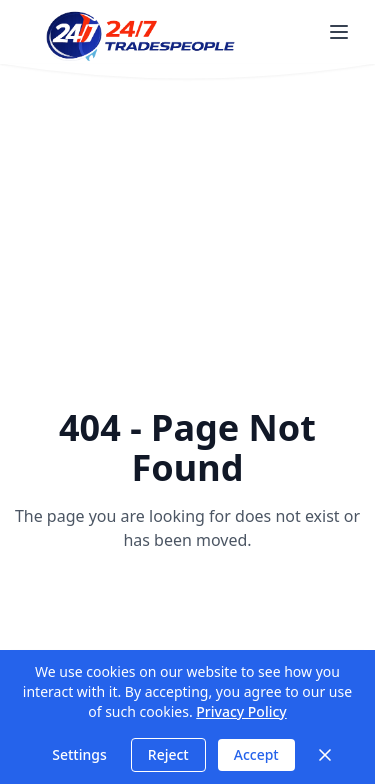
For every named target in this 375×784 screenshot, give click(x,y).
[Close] (325, 755)
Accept (256, 754)
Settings (79, 754)
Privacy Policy (241, 711)
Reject (168, 754)
